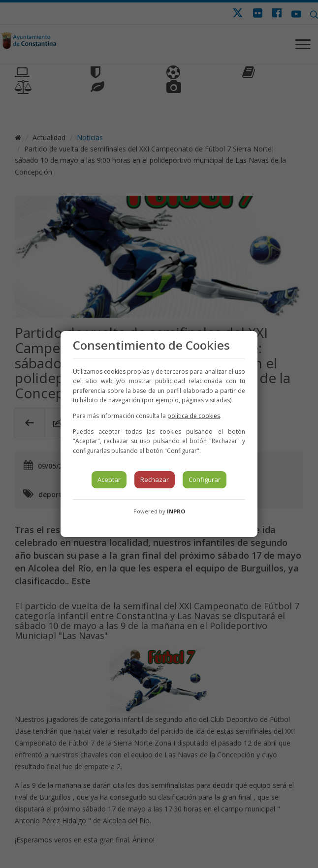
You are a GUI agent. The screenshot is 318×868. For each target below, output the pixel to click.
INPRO (176, 511)
